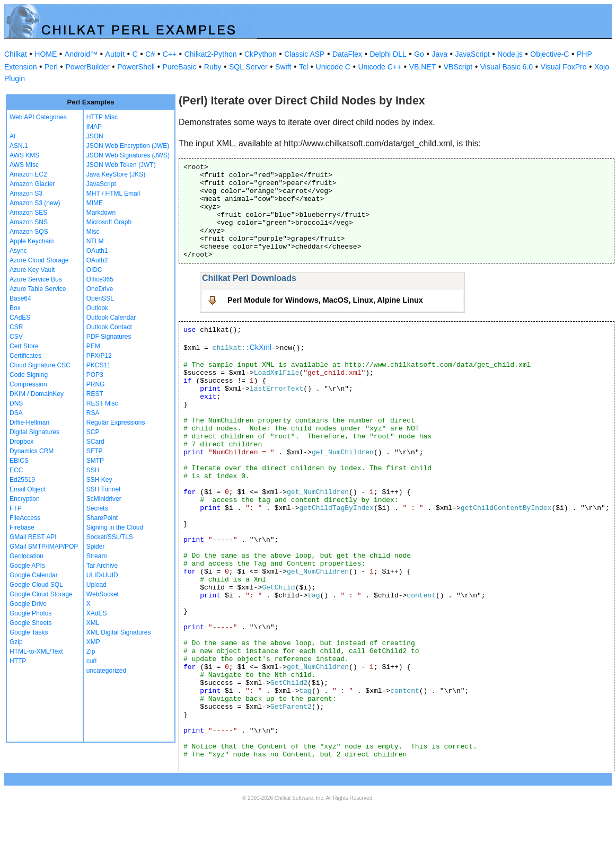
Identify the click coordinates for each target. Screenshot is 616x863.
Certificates (25, 356)
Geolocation (27, 556)
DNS (16, 403)
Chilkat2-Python (211, 54)
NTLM (95, 241)
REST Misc (102, 403)
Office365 (100, 279)
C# (150, 54)
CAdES (20, 318)
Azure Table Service (38, 289)
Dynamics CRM (32, 451)
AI (12, 136)
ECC (16, 470)
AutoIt (115, 54)
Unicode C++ (380, 67)
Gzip (16, 642)
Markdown (101, 213)
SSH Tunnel (103, 489)
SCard (95, 442)
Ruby (213, 67)
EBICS (19, 461)
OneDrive (100, 289)
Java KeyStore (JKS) (116, 174)
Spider (96, 547)
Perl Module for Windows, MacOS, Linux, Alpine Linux (325, 300)
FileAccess (25, 518)
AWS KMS (24, 155)
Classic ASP (304, 54)
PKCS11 (99, 365)
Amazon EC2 (28, 174)
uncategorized (106, 671)
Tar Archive (102, 566)
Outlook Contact (109, 327)
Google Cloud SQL (36, 585)
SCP (93, 432)
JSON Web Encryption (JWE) (128, 146)
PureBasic (179, 67)
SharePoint (102, 518)
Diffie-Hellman (29, 422)
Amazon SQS (29, 232)
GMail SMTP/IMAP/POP (44, 547)
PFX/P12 (99, 356)
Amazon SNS (29, 222)
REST (95, 394)
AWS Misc (24, 165)
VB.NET (423, 67)
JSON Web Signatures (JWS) (128, 155)
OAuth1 (97, 251)
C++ (170, 54)
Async (18, 251)
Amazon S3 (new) (35, 203)
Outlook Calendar (111, 318)
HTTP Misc (102, 117)
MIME (95, 203)
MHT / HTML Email (113, 193)
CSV (16, 337)
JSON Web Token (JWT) (121, 165)
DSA (16, 413)
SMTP (95, 461)
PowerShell (136, 67)
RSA (93, 413)
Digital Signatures (34, 432)
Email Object (28, 489)
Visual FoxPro (564, 67)
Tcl (303, 67)
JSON (95, 136)
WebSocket (103, 594)
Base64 (20, 298)
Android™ (81, 54)
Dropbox (21, 442)
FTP (16, 508)
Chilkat (16, 54)
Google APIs (27, 566)
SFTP (95, 451)
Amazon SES (28, 213)
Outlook (97, 308)
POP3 (95, 375)
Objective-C (549, 54)
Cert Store (24, 346)
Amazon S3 (26, 193)
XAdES (97, 613)
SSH (93, 470)
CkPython (261, 54)
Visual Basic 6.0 (507, 67)
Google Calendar (34, 575)
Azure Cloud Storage (39, 260)
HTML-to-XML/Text (36, 651)
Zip (91, 651)
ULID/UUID (102, 575)
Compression (28, 384)
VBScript (458, 67)
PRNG (96, 384)
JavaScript (473, 54)
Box (15, 308)
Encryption (25, 499)
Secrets (97, 508)
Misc (93, 232)
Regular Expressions (116, 422)
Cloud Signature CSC (40, 365)
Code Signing (29, 375)
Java (439, 54)
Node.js (510, 54)
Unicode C (333, 67)
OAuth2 (97, 260)
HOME (46, 54)
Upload (96, 585)
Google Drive (28, 604)
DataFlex (347, 54)
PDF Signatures (109, 337)
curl (91, 661)
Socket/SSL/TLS (110, 537)
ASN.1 (19, 146)
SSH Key (99, 480)
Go (419, 54)
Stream (97, 556)
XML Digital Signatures (119, 632)
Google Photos (30, 613)
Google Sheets (30, 623)
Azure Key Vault (32, 270)
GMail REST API (33, 537)
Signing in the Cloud (115, 527)
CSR (16, 327)
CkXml (261, 347)
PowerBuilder (87, 67)
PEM (93, 346)
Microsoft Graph (109, 222)
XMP (93, 642)
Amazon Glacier (32, 184)
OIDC (94, 270)
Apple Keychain (32, 241)
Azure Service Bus (36, 279)
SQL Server (248, 67)
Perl (51, 67)
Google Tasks (29, 632)
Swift (283, 67)
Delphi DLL (388, 54)
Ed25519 (22, 480)
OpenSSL (100, 298)
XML (93, 623)
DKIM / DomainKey (37, 394)
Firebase (22, 527)
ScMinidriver (104, 499)
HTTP (18, 661)
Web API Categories (38, 117)
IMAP (94, 127)
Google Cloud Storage (41, 594)
